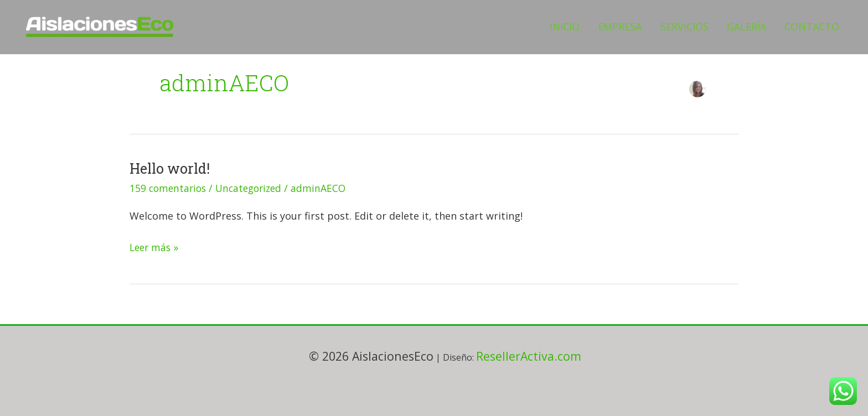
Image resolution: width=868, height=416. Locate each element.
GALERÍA (758, 27)
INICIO (598, 27)
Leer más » (155, 246)
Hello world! (171, 168)
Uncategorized (254, 188)
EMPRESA (646, 27)
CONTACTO (816, 27)
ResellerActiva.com (529, 356)
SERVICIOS (703, 27)
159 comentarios (169, 188)
